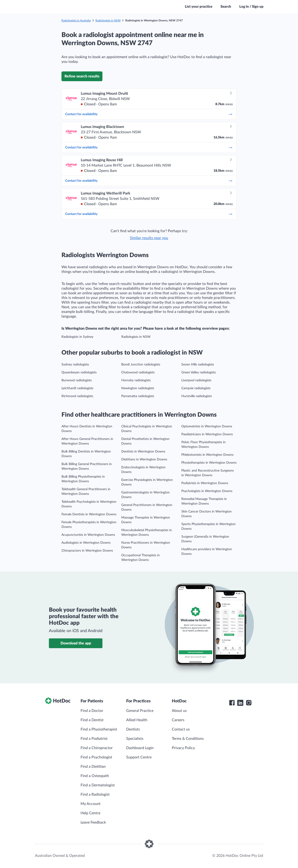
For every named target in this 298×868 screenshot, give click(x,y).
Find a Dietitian (93, 767)
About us (179, 711)
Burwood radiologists (77, 380)
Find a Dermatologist (98, 785)
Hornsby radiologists (136, 380)
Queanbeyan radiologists (79, 372)
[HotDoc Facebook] (232, 703)
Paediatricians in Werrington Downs (207, 434)
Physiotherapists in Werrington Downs (209, 463)
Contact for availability (149, 114)
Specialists (135, 739)
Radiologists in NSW (108, 20)
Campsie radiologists (196, 388)
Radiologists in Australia (76, 20)
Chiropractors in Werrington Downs (87, 551)
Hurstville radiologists (197, 396)
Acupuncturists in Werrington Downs (88, 535)
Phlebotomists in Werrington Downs (207, 455)
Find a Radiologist (95, 794)
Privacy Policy (183, 748)
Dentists (133, 729)
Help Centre (90, 813)
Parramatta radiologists (138, 396)
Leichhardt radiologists (77, 388)
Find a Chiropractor (97, 748)
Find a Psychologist (96, 757)
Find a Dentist (92, 720)
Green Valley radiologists (199, 372)
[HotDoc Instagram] (249, 703)
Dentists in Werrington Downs (143, 452)
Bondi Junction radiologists (141, 365)
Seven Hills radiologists (198, 365)
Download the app (76, 643)
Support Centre (139, 757)
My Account (91, 804)
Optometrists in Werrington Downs (207, 426)
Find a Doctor (92, 711)
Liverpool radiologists (196, 380)
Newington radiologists (138, 388)
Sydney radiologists (75, 365)
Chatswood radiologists (138, 372)
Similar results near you (149, 238)
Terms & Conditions (188, 739)
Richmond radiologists (77, 396)
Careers (178, 720)
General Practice (140, 711)
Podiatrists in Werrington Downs (205, 483)
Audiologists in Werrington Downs (86, 543)
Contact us (181, 729)
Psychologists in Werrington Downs (207, 491)
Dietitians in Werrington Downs (144, 459)
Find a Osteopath (95, 776)
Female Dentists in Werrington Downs (89, 514)
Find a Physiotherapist (99, 729)
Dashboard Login (140, 748)
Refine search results (82, 76)
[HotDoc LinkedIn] (240, 703)
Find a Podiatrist (94, 739)
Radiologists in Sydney (77, 337)
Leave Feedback (93, 822)
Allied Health (137, 720)
